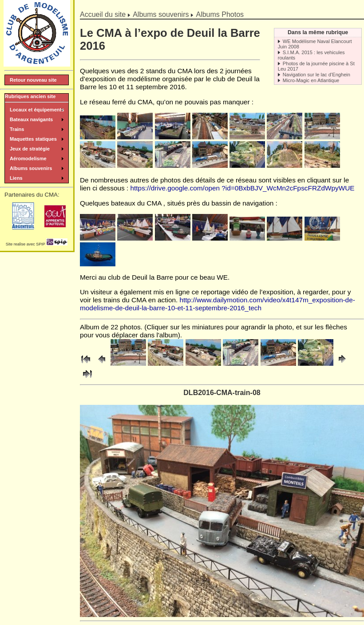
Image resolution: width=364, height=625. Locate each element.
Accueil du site (103, 14)
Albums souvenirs (161, 14)
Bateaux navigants (31, 119)
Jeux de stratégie (30, 149)
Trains (17, 129)
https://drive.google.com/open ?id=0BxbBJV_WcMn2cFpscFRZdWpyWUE (243, 188)
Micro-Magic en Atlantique (311, 80)
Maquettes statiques (33, 139)
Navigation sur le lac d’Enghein (317, 75)
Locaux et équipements (37, 110)
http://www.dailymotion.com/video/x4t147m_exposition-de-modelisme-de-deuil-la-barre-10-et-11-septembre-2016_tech (218, 304)
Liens (16, 178)
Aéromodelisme (28, 158)
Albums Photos (220, 14)
